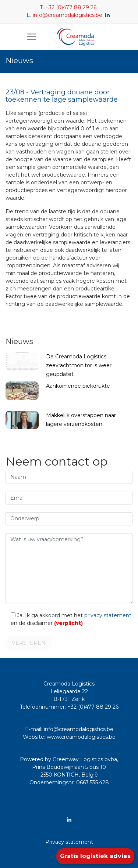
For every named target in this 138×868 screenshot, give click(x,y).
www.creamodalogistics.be (81, 737)
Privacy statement (69, 842)
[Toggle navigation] (32, 37)
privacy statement (108, 615)
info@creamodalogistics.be (68, 15)
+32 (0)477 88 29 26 (71, 7)
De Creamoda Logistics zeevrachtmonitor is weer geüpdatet (79, 365)
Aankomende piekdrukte (78, 386)
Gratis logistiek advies (95, 856)
